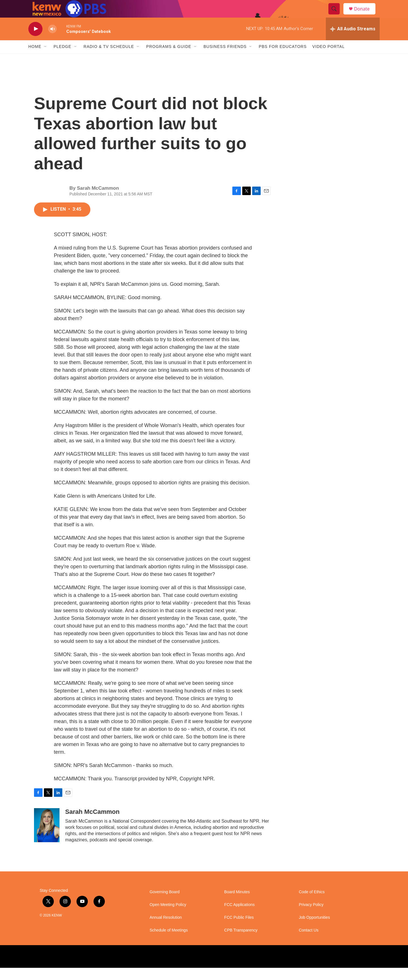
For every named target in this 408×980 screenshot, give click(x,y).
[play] (35, 41)
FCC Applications (239, 917)
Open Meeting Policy (168, 917)
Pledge (62, 59)
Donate (365, 15)
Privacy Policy (311, 917)
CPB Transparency (241, 942)
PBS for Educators (283, 59)
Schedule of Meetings (169, 942)
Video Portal (328, 59)
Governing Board (165, 904)
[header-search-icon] (337, 15)
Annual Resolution (166, 930)
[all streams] (353, 41)
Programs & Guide (169, 59)
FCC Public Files (239, 930)
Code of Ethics (312, 904)
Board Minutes (237, 904)
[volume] (52, 41)
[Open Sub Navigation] (46, 59)
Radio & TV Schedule (109, 59)
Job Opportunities (314, 930)
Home (35, 59)
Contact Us (309, 942)
